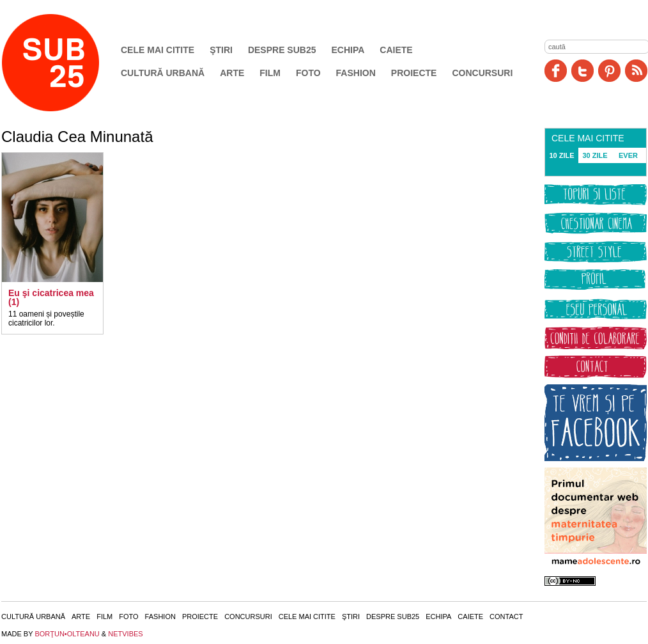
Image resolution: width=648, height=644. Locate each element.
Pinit (609, 71)
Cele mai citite (158, 50)
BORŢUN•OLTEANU (67, 634)
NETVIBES (125, 634)
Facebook (556, 71)
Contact (506, 617)
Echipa (348, 50)
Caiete (396, 50)
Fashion (356, 73)
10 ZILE (561, 155)
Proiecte (414, 73)
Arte (232, 73)
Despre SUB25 (282, 50)
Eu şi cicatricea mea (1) (51, 297)
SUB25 (65, 63)
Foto (308, 73)
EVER (628, 155)
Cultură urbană (163, 73)
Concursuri (482, 73)
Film (270, 73)
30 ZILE (595, 155)
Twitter (582, 71)
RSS (636, 71)
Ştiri (221, 50)
